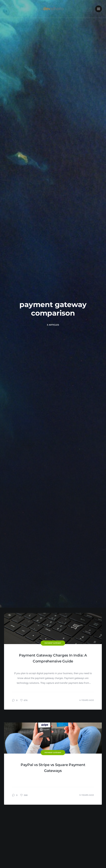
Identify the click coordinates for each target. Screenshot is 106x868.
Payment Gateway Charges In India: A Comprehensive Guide (53, 658)
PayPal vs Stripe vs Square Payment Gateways (53, 828)
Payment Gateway (53, 643)
